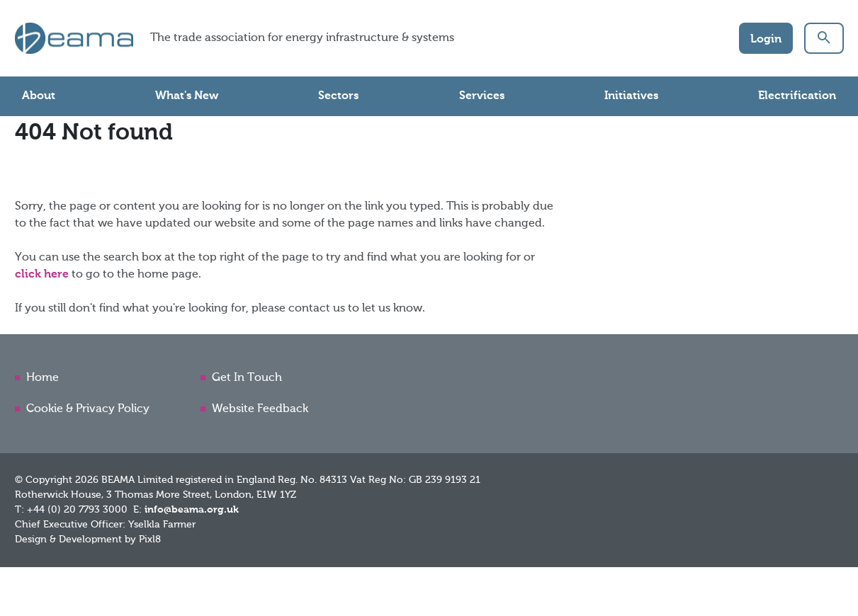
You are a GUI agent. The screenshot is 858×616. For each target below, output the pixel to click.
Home (43, 378)
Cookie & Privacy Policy (88, 409)
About (39, 96)
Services (482, 96)
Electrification (797, 96)
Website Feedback (260, 409)
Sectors (338, 96)
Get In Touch (247, 378)
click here (42, 275)
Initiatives (631, 96)
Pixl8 (150, 540)
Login (766, 40)
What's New (187, 96)
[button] (824, 38)
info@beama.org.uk (192, 510)
